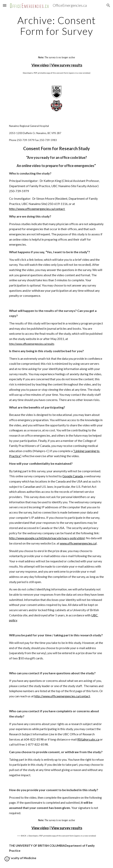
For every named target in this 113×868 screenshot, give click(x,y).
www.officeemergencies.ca (78, 543)
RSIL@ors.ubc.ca (88, 739)
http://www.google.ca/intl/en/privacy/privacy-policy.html (47, 538)
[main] (56, 26)
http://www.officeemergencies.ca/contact (37, 209)
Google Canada (73, 476)
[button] (5, 5)
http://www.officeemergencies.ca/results (32, 344)
